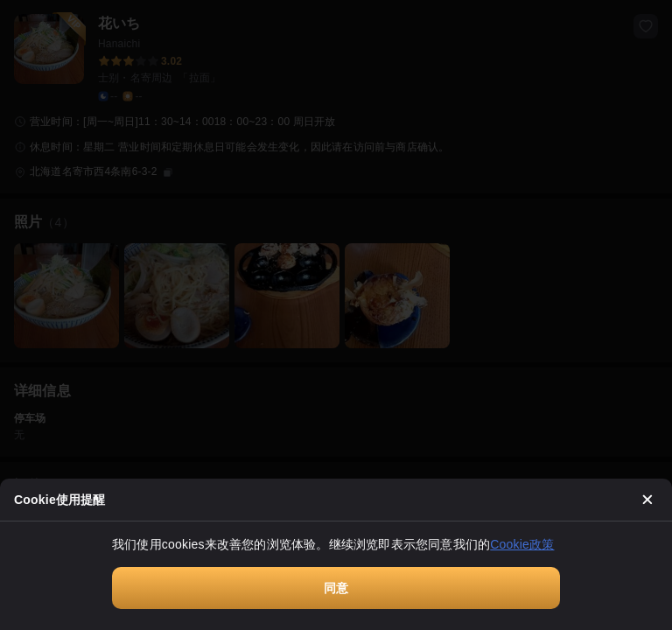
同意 (336, 588)
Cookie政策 (522, 544)
